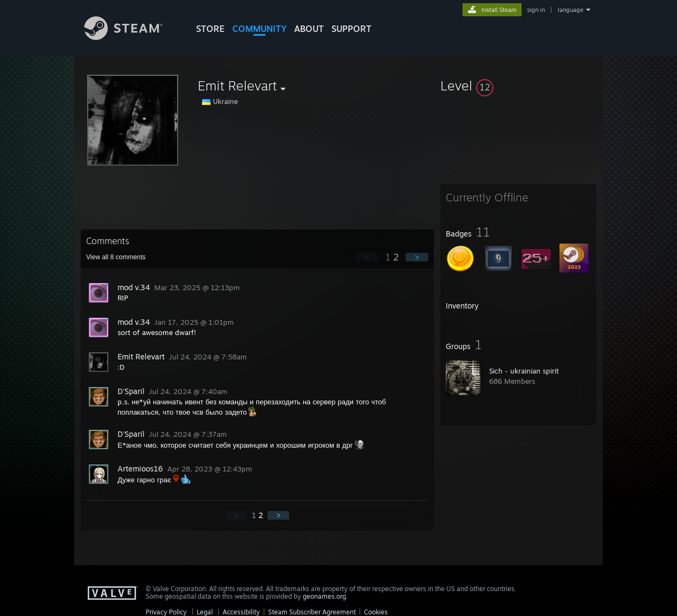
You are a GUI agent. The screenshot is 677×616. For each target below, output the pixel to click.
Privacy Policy (166, 612)
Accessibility (241, 612)
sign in (536, 10)
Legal (205, 612)
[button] (518, 86)
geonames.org (324, 596)
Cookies (376, 612)
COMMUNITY (259, 29)
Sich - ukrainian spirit (524, 371)
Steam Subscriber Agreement (312, 612)
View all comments (116, 257)
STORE (210, 29)
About (309, 29)
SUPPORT (351, 29)
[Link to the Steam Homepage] (132, 37)
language (571, 10)
